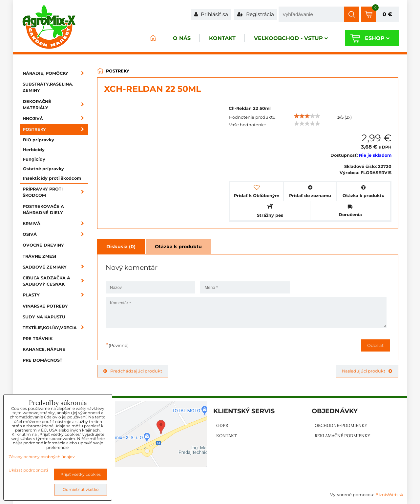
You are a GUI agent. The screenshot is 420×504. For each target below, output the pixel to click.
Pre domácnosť (42, 360)
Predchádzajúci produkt (133, 371)
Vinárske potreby (45, 306)
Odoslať (375, 345)
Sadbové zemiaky (55, 267)
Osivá (55, 234)
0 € (387, 14)
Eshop (377, 38)
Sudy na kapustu (44, 317)
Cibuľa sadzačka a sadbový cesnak (55, 281)
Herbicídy (34, 150)
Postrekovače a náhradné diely (43, 210)
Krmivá (55, 223)
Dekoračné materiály (55, 105)
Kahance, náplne (44, 349)
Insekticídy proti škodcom (52, 178)
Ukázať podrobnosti (28, 470)
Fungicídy (34, 159)
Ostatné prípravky (43, 169)
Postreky (55, 129)
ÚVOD (153, 38)
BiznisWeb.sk (389, 495)
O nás (182, 38)
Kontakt (222, 38)
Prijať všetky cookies (81, 474)
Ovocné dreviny (43, 245)
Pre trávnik (38, 339)
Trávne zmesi (39, 256)
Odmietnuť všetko (81, 489)
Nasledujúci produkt (367, 371)
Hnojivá (55, 119)
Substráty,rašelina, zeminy (48, 87)
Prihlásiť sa (211, 14)
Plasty (55, 295)
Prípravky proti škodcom (55, 192)
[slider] (307, 116)
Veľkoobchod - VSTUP (291, 38)
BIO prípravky (39, 140)
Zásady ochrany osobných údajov (42, 457)
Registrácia (256, 14)
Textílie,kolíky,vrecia (55, 328)
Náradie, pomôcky (55, 73)
